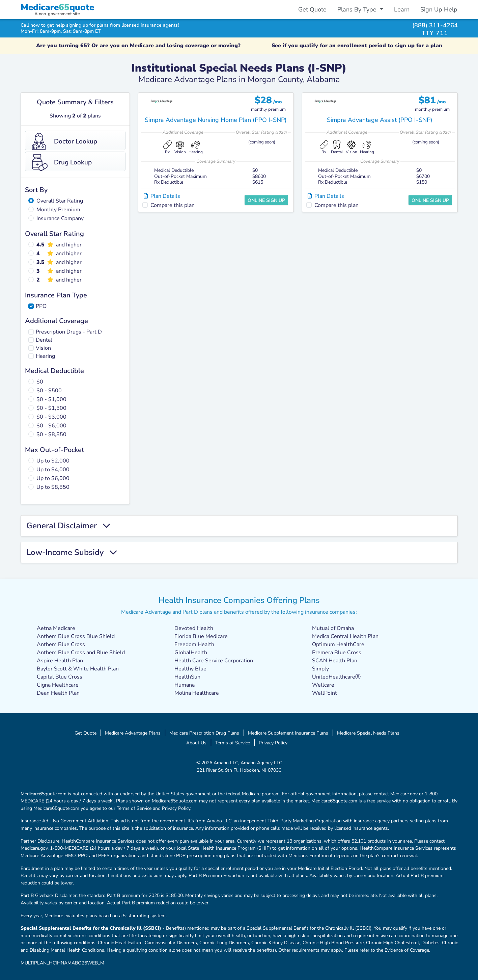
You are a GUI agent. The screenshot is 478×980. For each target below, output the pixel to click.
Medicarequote (57, 7)
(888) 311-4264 (435, 25)
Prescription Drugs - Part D (69, 332)
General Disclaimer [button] (68, 526)
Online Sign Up (266, 200)
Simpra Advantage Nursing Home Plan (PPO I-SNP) (216, 120)
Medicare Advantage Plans (133, 733)
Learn (402, 9)
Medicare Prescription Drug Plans (204, 733)
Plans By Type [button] (358, 9)
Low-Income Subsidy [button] (72, 552)
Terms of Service (233, 743)
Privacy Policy (273, 743)
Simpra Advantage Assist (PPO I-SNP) (380, 120)
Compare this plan (173, 205)
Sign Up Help (439, 9)
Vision (43, 348)
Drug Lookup (62, 162)
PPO (41, 306)
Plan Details (162, 196)
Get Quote (312, 9)
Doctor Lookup (65, 141)
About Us (196, 743)
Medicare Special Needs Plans (368, 733)
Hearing (45, 356)
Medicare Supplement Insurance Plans (288, 733)
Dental (44, 340)
